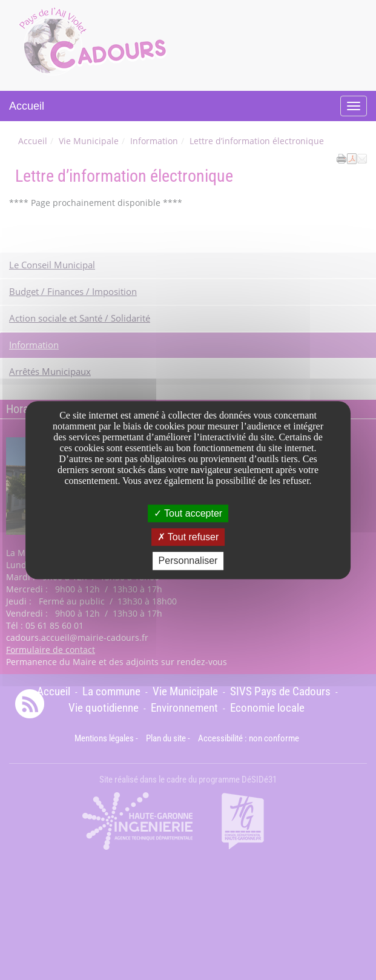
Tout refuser (188, 537)
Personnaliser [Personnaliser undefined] (188, 561)
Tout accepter (188, 513)
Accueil (27, 106)
